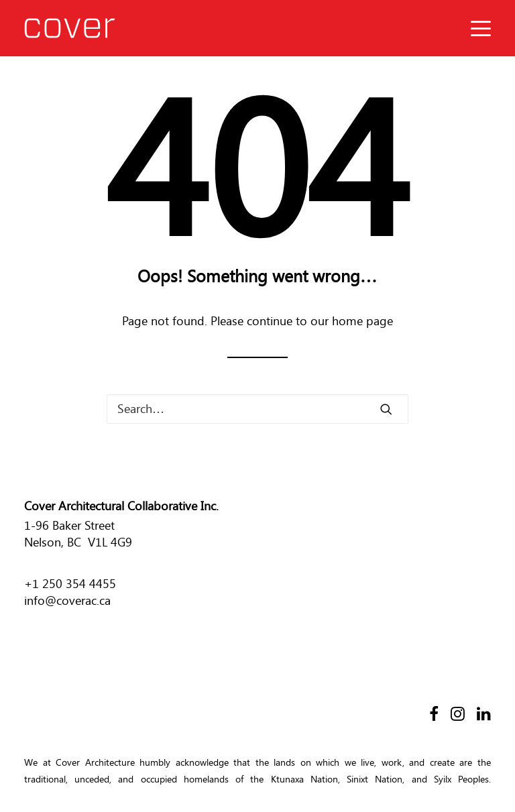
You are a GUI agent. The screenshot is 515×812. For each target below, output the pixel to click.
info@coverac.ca (67, 601)
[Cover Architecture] (70, 28)
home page (362, 321)
